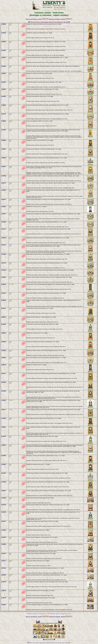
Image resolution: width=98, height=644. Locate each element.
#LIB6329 (4, 300)
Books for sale (42, 623)
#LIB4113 (4, 410)
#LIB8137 (4, 214)
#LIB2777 (4, 561)
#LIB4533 (4, 382)
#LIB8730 (4, 114)
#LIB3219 (4, 512)
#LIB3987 (4, 418)
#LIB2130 (4, 591)
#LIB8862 (4, 96)
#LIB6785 (4, 284)
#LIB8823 (4, 105)
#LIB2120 (4, 598)
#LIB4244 (4, 400)
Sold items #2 (57, 19)
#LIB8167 (4, 207)
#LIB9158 (4, 50)
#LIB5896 (4, 324)
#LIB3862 (4, 464)
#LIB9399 (4, 33)
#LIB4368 (4, 391)
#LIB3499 (4, 482)
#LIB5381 (4, 333)
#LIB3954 (4, 436)
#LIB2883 (4, 544)
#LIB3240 (4, 498)
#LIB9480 (4, 24)
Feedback (67, 643)
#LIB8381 (4, 190)
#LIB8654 (4, 130)
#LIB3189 (4, 505)
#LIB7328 (4, 263)
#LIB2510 (4, 568)
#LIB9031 (4, 73)
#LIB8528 (4, 158)
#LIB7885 (4, 222)
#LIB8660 (4, 121)
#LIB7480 (4, 254)
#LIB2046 (4, 605)
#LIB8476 (4, 183)
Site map (59, 643)
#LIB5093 (4, 358)
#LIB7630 (4, 238)
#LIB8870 (4, 89)
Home (34, 643)
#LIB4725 (4, 365)
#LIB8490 (4, 176)
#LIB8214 (4, 199)
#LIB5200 (4, 351)
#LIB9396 (4, 42)
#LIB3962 (4, 427)
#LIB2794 (4, 554)
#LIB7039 (4, 270)
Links (63, 643)
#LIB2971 (4, 521)
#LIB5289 (4, 342)
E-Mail (29, 643)
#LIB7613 (4, 245)
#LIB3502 (4, 473)
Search (37, 643)
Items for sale (34, 19)
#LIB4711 (4, 374)
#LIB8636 (4, 140)
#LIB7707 (4, 229)
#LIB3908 (4, 456)
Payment (49, 643)
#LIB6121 (4, 308)
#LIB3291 (4, 491)
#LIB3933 (4, 445)
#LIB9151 (4, 58)
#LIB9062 (4, 66)
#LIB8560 (4, 149)
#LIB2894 (4, 537)
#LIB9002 (4, 82)
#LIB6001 (4, 317)
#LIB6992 (4, 277)
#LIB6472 (4, 293)
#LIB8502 (4, 167)
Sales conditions (43, 643)
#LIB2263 (4, 575)
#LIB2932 (4, 530)
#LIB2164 (4, 582)
